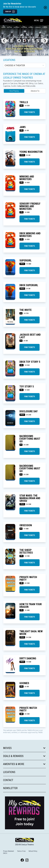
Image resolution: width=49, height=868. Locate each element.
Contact (8, 780)
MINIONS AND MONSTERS (27, 178)
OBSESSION (26, 525)
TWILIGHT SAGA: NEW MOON (31, 633)
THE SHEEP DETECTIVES (26, 551)
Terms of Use (21, 851)
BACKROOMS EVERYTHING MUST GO (30, 439)
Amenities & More (24, 764)
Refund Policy (33, 851)
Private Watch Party (28, 578)
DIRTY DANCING (28, 658)
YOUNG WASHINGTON (31, 152)
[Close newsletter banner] (45, 7)
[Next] (45, 41)
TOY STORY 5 (27, 387)
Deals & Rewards (24, 756)
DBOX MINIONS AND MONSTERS (30, 235)
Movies (24, 748)
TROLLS (24, 102)
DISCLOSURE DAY (29, 411)
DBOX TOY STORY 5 (30, 362)
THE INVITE (26, 310)
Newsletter (10, 788)
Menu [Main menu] (39, 21)
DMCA (5, 853)
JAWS (23, 127)
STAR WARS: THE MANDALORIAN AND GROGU (30, 498)
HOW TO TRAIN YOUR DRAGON (31, 606)
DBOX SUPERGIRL (29, 285)
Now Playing (14, 91)
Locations (9, 60)
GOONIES (24, 683)
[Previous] (4, 41)
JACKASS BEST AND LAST (30, 336)
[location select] (24, 65)
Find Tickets (30, 112)
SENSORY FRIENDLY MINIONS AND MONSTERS (30, 206)
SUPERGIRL (26, 260)
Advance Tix (35, 91)
